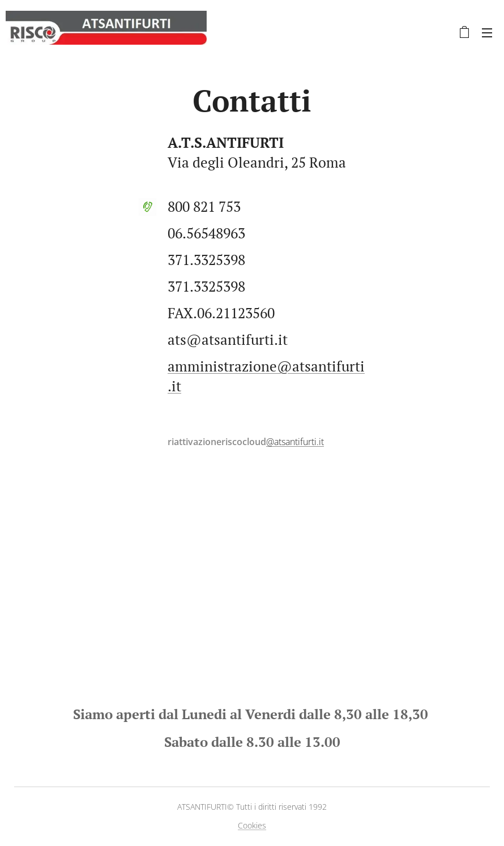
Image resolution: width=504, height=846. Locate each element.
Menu (487, 33)
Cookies (252, 825)
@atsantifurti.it (295, 442)
